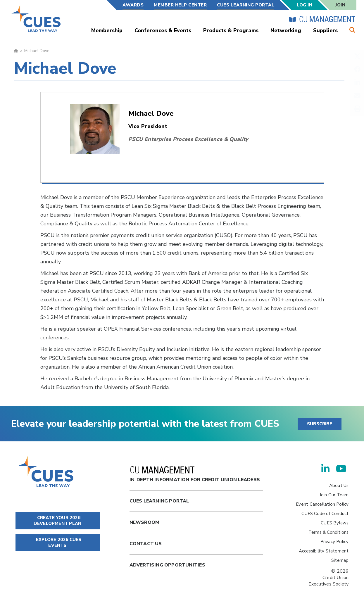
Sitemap (340, 560)
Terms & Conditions (329, 532)
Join (340, 5)
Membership (107, 30)
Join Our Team (334, 495)
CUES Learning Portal (246, 5)
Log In (305, 5)
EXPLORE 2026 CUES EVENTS (58, 543)
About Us (339, 486)
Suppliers (325, 30)
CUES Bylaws (335, 523)
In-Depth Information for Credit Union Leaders (195, 475)
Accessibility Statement (324, 551)
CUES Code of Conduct (325, 514)
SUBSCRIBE (320, 424)
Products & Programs (231, 30)
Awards (133, 5)
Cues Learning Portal (159, 501)
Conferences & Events (163, 30)
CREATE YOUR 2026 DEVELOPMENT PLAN (57, 521)
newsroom (145, 522)
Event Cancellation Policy (322, 504)
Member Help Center (180, 5)
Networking (286, 30)
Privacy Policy (335, 542)
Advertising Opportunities (167, 565)
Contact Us (146, 544)
